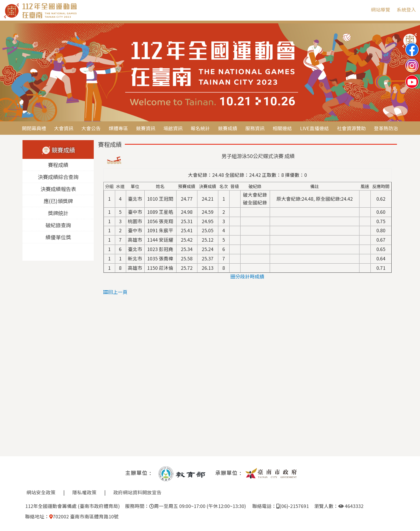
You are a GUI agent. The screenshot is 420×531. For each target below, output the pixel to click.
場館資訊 (173, 128)
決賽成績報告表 (58, 189)
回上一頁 (115, 292)
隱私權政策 (84, 492)
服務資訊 (255, 128)
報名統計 (200, 128)
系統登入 (406, 10)
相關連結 (282, 128)
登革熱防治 (386, 128)
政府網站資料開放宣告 (137, 492)
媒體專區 (118, 128)
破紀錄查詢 (58, 225)
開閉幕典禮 (34, 128)
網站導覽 (381, 10)
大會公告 (91, 128)
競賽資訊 (146, 128)
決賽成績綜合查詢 (58, 177)
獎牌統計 (58, 213)
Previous (9, 73)
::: (363, 10)
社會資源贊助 (351, 128)
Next (411, 73)
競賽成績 (228, 128)
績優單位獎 (58, 237)
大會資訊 (64, 128)
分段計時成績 (247, 276)
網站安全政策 (41, 492)
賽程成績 (58, 165)
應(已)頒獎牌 (58, 201)
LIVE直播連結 (314, 128)
